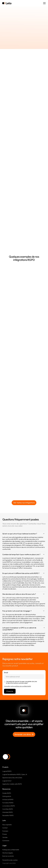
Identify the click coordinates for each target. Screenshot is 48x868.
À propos (5, 831)
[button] (44, 3)
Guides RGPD (7, 793)
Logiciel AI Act (7, 781)
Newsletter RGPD (8, 815)
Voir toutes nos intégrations (24, 503)
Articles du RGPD (8, 800)
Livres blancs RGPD (9, 806)
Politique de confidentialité (11, 850)
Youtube (5, 837)
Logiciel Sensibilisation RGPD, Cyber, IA (15, 774)
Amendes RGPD (8, 812)
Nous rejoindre (7, 825)
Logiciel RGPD (7, 771)
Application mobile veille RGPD (12, 784)
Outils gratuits (7, 796)
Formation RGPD (8, 803)
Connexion (6, 841)
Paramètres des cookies (10, 860)
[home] (7, 3)
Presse (5, 834)
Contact (5, 828)
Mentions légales (8, 853)
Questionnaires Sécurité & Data (12, 778)
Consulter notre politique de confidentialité (17, 686)
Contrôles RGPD (8, 809)
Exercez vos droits (8, 856)
